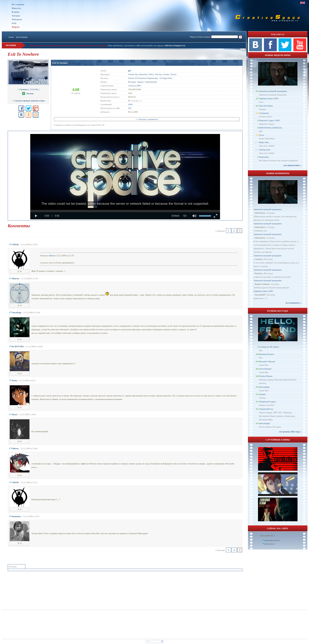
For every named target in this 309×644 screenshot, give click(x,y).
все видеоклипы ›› (293, 165)
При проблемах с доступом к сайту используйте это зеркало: (137, 45)
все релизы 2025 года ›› (290, 432)
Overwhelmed (265, 369)
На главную (18, 4)
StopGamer (264, 157)
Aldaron (52, 256)
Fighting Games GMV (269, 98)
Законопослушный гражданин (273, 91)
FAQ (14, 23)
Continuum (264, 113)
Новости (16, 8)
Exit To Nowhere (60, 63)
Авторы (16, 16)
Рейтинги (17, 19)
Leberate (259, 259)
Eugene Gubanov (262, 284)
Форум (16, 27)
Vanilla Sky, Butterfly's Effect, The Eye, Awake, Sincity (152, 74)
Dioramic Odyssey (267, 361)
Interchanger (265, 423)
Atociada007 (260, 295)
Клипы (16, 12)
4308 (130, 104)
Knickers (259, 273)
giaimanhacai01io (272, 540)
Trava (261, 135)
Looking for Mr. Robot (269, 347)
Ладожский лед (266, 409)
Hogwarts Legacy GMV (269, 120)
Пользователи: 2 (267, 536)
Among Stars (265, 150)
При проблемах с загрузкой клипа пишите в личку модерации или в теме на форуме (68, 45)
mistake (262, 394)
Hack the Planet (266, 106)
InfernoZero (260, 213)
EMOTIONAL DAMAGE (270, 128)
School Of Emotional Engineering (143, 78)
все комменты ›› (294, 303)
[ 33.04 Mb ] (28, 89)
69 (129, 101)
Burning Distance (267, 354)
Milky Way (264, 142)
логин (11, 37)
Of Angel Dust (166, 78)
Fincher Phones (266, 376)
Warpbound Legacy (267, 402)
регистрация (22, 37)
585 (130, 108)
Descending (264, 387)
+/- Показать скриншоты (147, 119)
